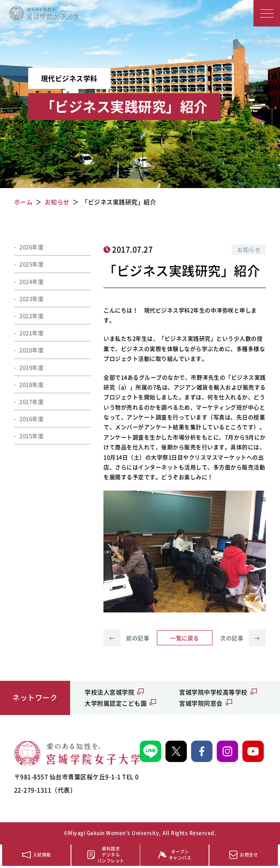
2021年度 (31, 333)
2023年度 (31, 299)
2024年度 (31, 281)
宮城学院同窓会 (201, 703)
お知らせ (249, 249)
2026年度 (31, 247)
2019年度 (31, 367)
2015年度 (31, 436)
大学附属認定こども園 (116, 703)
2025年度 (31, 264)
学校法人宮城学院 (109, 692)
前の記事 (126, 638)
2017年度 (31, 402)
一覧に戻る (185, 638)
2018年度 (31, 384)
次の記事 (243, 638)
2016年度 (31, 419)
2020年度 (31, 350)
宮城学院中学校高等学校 (213, 692)
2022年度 (31, 316)
